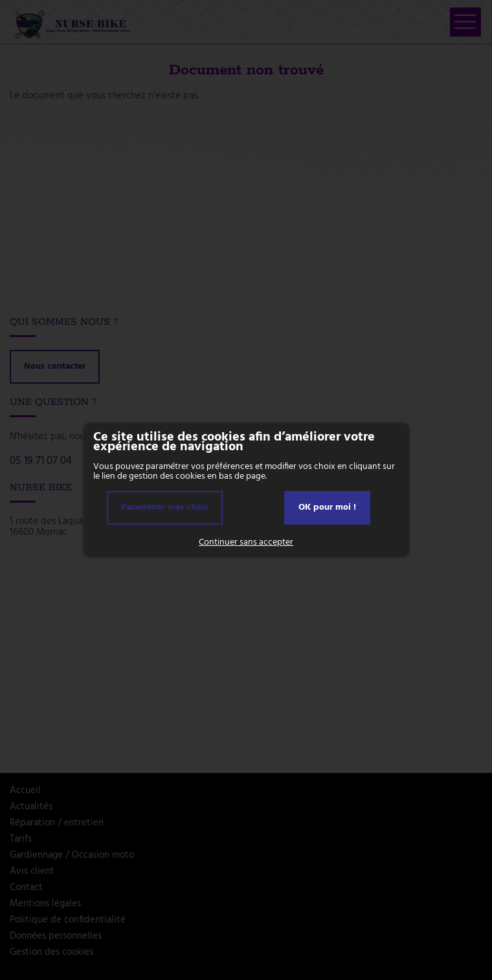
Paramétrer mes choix (165, 507)
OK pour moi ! (327, 507)
